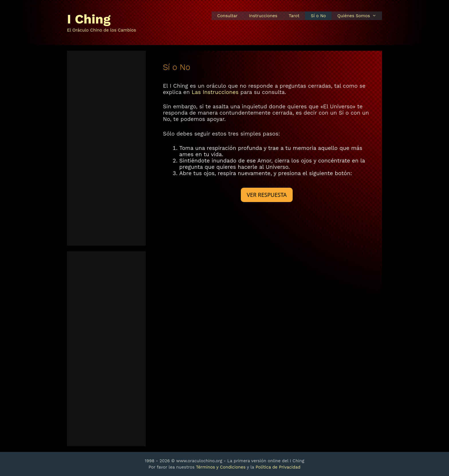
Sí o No (318, 16)
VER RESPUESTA (267, 195)
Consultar (228, 16)
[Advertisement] (106, 148)
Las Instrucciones (215, 92)
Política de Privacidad (278, 467)
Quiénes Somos (360, 16)
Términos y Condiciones (221, 467)
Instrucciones (263, 16)
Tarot (294, 16)
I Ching (89, 19)
